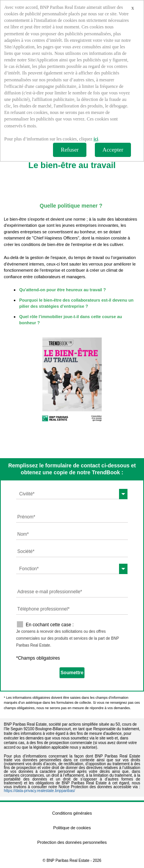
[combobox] (72, 494)
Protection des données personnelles (72, 842)
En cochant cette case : (50, 625)
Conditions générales (72, 813)
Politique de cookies (72, 828)
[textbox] (72, 494)
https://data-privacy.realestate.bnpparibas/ (39, 791)
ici (96, 139)
